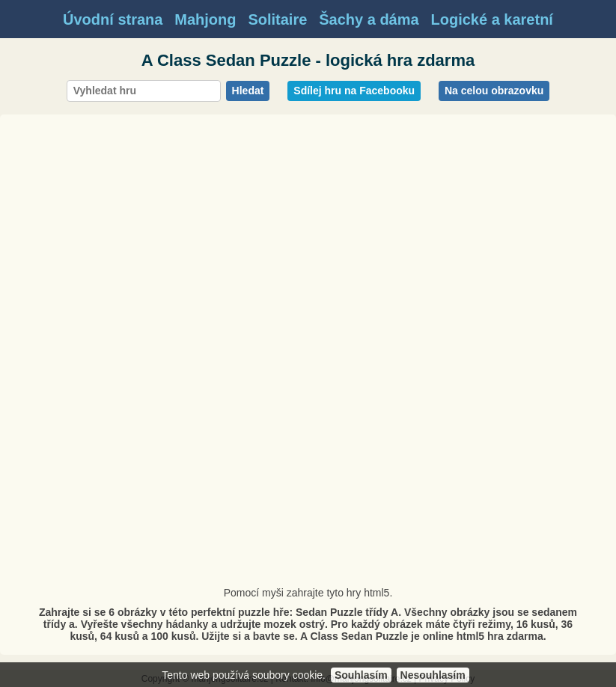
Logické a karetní (492, 19)
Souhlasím (361, 675)
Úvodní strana (113, 19)
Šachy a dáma (369, 19)
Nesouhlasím (433, 675)
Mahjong (205, 19)
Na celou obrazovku (494, 91)
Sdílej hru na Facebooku (354, 91)
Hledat (248, 91)
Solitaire (277, 19)
